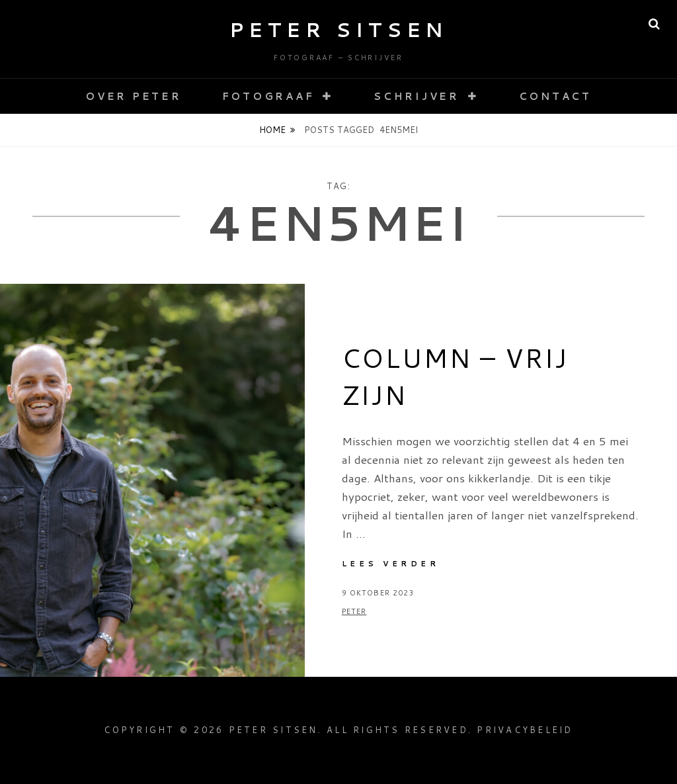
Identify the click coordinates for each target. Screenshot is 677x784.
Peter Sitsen (339, 29)
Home (272, 130)
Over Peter (134, 96)
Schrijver (417, 96)
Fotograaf (268, 96)
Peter (354, 611)
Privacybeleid (525, 730)
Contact (555, 96)
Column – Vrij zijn (455, 376)
